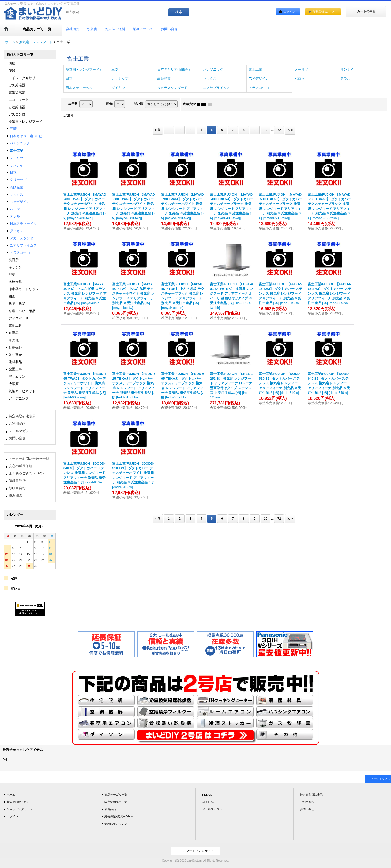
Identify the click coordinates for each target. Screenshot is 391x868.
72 (279, 130)
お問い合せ (17, 438)
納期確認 (16, 495)
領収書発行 (17, 488)
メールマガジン (21, 431)
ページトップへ (381, 779)
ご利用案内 (17, 423)
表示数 (73, 104)
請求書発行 (17, 481)
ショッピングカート (20, 809)
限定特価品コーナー (117, 802)
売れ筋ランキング (116, 824)
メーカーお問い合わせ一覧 (29, 459)
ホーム (11, 795)
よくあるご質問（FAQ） (27, 473)
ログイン (289, 12)
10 (265, 130)
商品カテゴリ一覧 (116, 795)
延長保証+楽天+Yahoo (119, 816)
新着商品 (110, 809)
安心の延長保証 (21, 466)
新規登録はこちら (324, 12)
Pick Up (207, 795)
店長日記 (208, 802)
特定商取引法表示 (22, 416)
